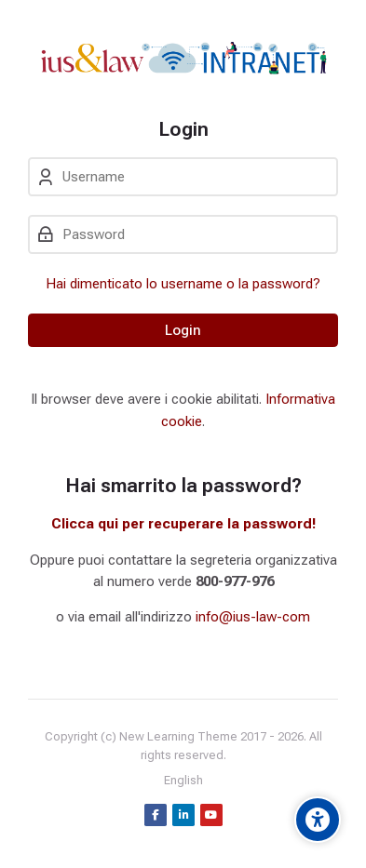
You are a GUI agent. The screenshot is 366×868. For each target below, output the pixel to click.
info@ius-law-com (253, 617)
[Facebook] (156, 815)
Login (183, 330)
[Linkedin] (183, 815)
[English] (183, 781)
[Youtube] (211, 815)
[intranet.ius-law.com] (183, 59)
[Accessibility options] (318, 820)
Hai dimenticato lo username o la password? (183, 284)
